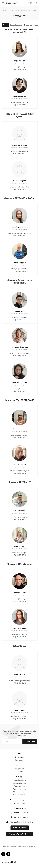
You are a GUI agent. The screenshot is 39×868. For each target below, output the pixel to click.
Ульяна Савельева (20, 429)
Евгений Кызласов (20, 511)
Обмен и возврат (19, 792)
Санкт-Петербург (16, 25)
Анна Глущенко (20, 675)
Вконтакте (3, 854)
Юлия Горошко (20, 546)
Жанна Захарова (20, 181)
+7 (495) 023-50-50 (21, 813)
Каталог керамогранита (20, 800)
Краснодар (28, 25)
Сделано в (9, 862)
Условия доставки (20, 783)
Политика (19, 766)
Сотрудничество (20, 769)
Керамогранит (20, 803)
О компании (20, 757)
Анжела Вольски (20, 628)
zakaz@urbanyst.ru (21, 817)
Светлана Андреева (20, 383)
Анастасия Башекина (20, 347)
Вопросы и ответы (19, 795)
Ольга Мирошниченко (20, 227)
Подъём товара (20, 786)
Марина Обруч (20, 61)
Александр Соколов (20, 145)
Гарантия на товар (19, 789)
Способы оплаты (20, 780)
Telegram (8, 854)
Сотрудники (20, 760)
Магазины (19, 763)
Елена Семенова (20, 96)
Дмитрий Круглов (20, 263)
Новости (19, 772)
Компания (20, 754)
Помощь (19, 777)
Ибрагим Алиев (20, 311)
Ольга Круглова (20, 710)
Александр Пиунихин (20, 593)
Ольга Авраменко (20, 465)
